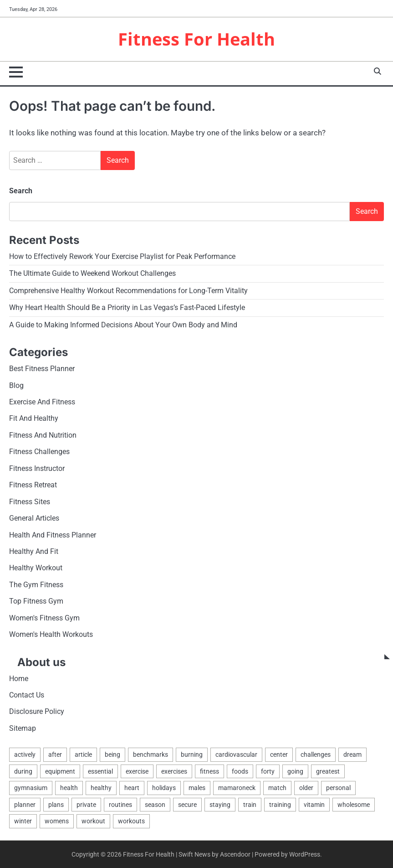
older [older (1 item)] (306, 788)
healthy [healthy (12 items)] (101, 788)
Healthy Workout (36, 568)
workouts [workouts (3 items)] (131, 821)
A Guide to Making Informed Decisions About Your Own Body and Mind (123, 325)
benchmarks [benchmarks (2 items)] (151, 754)
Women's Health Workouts (51, 635)
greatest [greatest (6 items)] (328, 771)
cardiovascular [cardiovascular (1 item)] (236, 754)
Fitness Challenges (39, 452)
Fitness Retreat (33, 485)
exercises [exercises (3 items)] (174, 771)
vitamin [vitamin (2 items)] (314, 805)
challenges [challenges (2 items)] (316, 754)
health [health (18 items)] (69, 788)
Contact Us (27, 695)
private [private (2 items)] (86, 805)
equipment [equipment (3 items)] (60, 771)
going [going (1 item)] (295, 771)
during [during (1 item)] (23, 771)
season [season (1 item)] (155, 805)
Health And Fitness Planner (53, 535)
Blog (16, 386)
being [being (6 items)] (112, 754)
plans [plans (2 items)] (56, 805)
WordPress (305, 854)
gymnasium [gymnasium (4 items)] (31, 788)
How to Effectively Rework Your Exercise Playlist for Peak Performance (122, 257)
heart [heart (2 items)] (132, 788)
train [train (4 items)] (250, 805)
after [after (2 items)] (55, 754)
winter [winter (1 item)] (23, 821)
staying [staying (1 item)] (220, 805)
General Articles (34, 518)
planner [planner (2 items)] (25, 805)
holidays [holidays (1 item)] (164, 788)
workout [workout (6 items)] (93, 821)
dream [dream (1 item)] (352, 754)
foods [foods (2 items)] (240, 771)
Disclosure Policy (37, 712)
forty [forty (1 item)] (268, 771)
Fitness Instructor (37, 469)
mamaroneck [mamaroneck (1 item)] (237, 788)
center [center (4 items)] (279, 754)
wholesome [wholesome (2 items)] (354, 805)
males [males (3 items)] (197, 788)
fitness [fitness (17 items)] (209, 771)
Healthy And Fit (34, 552)
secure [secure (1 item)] (187, 805)
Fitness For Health (196, 39)
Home (19, 679)
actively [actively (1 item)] (25, 754)
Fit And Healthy (34, 418)
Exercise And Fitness (42, 402)
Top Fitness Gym (36, 601)
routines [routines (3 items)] (120, 805)
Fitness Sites (30, 502)
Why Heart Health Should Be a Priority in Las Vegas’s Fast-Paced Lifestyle (127, 308)
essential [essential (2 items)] (100, 771)
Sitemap (23, 728)
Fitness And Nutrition (43, 435)
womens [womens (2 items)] (57, 821)
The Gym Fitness (36, 585)
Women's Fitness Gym (44, 618)
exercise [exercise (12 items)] (137, 771)
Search (21, 191)
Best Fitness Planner (42, 369)
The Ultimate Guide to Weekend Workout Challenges (92, 274)
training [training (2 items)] (280, 805)
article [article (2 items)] (83, 754)
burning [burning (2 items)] (192, 754)
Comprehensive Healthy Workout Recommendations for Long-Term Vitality (128, 291)
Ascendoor (235, 854)
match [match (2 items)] (277, 788)
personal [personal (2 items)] (338, 788)
